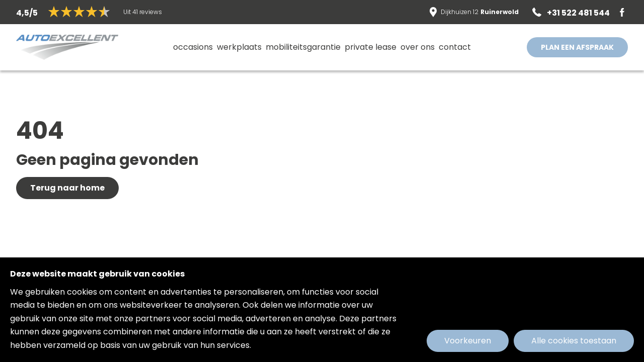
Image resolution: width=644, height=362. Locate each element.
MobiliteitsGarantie (303, 47)
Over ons (418, 47)
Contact (455, 47)
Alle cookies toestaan (574, 341)
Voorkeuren (468, 341)
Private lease (371, 47)
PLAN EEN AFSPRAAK (577, 47)
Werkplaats (239, 47)
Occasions (193, 47)
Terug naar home (67, 188)
